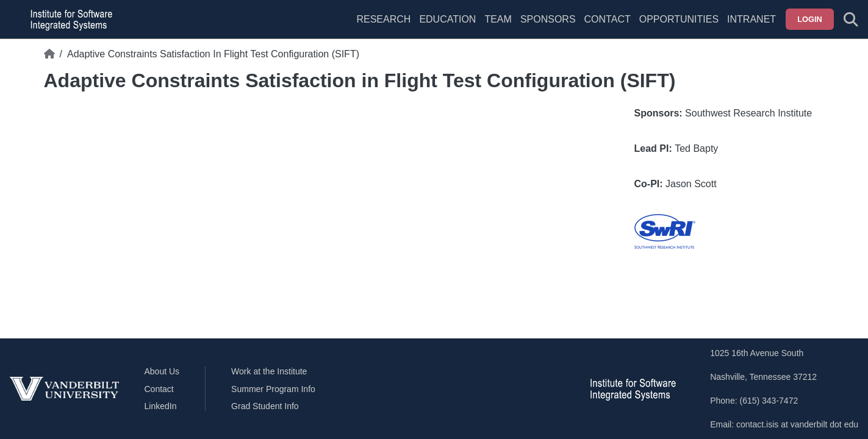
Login (810, 19)
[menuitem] (498, 27)
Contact (608, 19)
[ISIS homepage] (68, 20)
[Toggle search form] (851, 20)
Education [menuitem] (447, 19)
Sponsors (548, 19)
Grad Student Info (265, 406)
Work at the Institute (269, 371)
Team (498, 19)
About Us (162, 371)
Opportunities (679, 19)
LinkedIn (161, 406)
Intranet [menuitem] (751, 19)
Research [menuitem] (383, 19)
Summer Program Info (273, 389)
